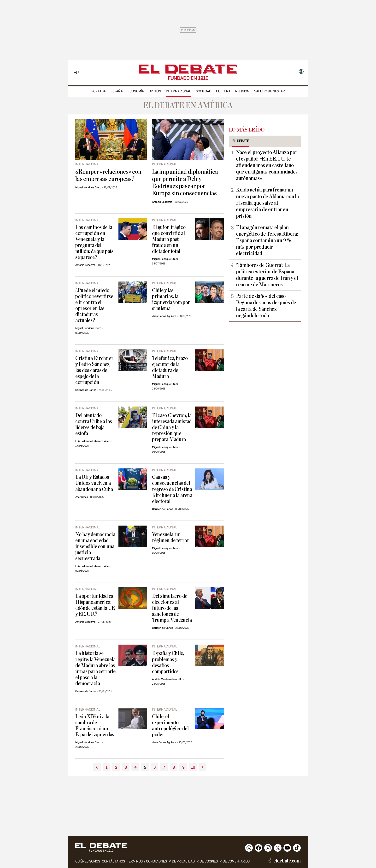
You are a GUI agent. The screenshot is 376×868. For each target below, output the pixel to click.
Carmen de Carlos (86, 390)
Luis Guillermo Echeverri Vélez (93, 441)
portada (99, 91)
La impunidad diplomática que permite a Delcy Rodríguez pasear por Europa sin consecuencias (185, 183)
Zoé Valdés (82, 497)
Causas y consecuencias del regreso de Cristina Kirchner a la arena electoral (172, 489)
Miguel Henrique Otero (88, 188)
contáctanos (113, 862)
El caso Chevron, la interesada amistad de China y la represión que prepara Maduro (172, 428)
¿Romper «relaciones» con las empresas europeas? (108, 175)
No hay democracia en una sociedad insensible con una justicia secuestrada (95, 547)
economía (136, 91)
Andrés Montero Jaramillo (167, 679)
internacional (179, 91)
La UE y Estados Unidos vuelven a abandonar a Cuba (94, 483)
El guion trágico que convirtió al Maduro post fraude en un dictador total (169, 239)
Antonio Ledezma (162, 202)
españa (117, 91)
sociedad (204, 91)
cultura (223, 91)
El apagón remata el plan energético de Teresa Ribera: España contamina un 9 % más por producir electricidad (267, 240)
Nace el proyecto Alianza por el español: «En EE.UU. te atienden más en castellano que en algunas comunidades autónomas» (267, 165)
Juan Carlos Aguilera (164, 316)
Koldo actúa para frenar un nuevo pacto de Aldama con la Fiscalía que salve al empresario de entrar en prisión (267, 203)
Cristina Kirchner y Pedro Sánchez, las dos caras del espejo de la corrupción (94, 370)
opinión (155, 91)
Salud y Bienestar (270, 91)
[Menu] (76, 73)
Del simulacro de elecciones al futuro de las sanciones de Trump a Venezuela (172, 608)
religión (242, 91)
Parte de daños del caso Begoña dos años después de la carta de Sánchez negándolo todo (266, 306)
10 (193, 767)
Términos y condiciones (147, 862)
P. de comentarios (235, 862)
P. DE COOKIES (207, 862)
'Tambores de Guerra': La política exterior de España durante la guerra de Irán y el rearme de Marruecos (267, 275)
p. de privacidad (182, 862)
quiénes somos (88, 862)
